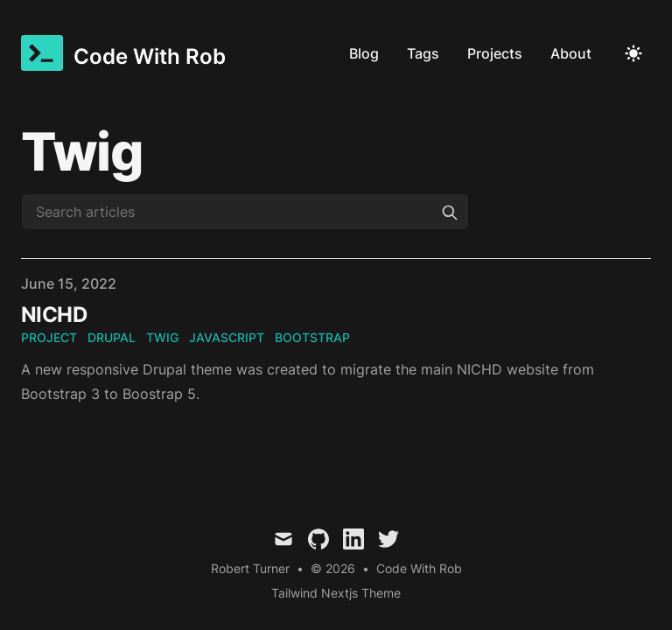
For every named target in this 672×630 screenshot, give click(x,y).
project (49, 337)
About (571, 53)
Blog (364, 53)
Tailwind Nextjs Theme (336, 593)
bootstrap (312, 337)
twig (162, 337)
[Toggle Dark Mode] (633, 53)
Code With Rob (419, 568)
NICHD (54, 315)
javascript (227, 337)
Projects (495, 53)
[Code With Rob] (123, 53)
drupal (112, 337)
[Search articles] (245, 212)
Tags (423, 53)
